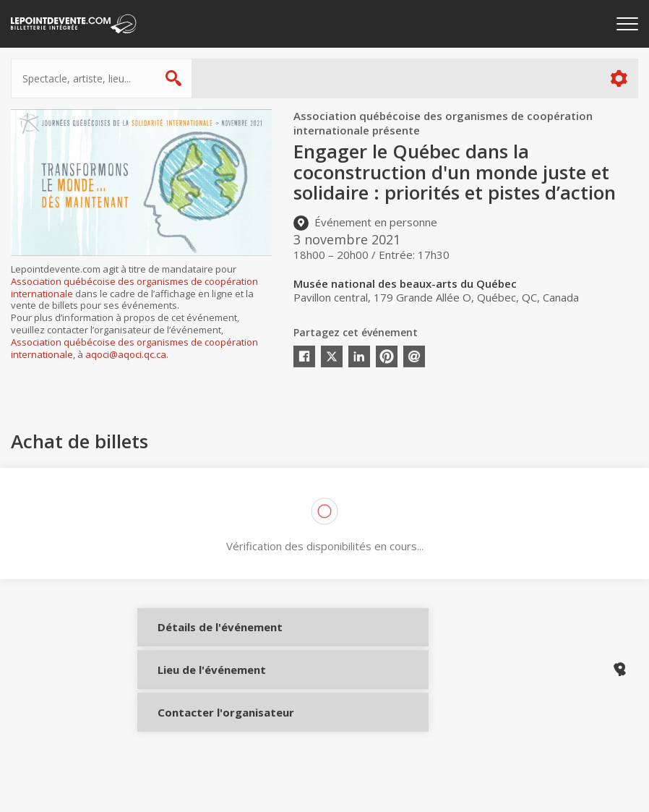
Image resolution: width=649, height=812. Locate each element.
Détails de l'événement (204, 638)
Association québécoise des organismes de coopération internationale (134, 287)
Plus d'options (618, 78)
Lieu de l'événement (204, 686)
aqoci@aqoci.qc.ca (126, 354)
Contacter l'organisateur (204, 735)
